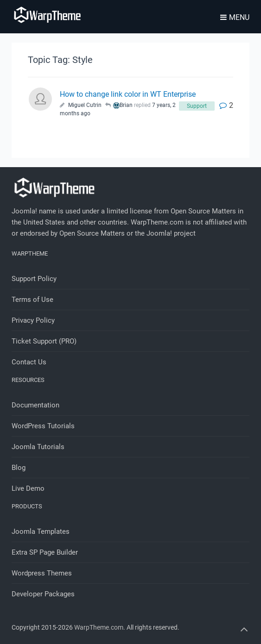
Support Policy (34, 279)
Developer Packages (43, 594)
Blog (19, 468)
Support (197, 106)
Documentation (35, 405)
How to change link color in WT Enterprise (128, 94)
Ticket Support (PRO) (44, 341)
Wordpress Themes (42, 573)
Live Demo (28, 488)
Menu (235, 17)
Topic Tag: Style (60, 60)
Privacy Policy (33, 320)
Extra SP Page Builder (45, 552)
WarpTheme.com (99, 627)
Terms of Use (32, 300)
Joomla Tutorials (38, 447)
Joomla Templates (41, 531)
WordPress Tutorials (43, 426)
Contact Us (29, 362)
